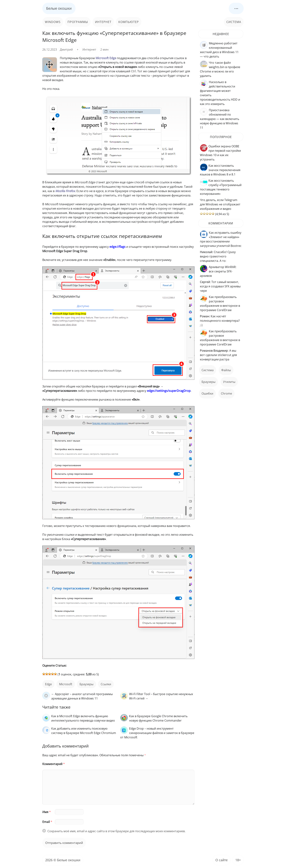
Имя (47, 812)
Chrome (226, 393)
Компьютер (129, 22)
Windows (53, 22)
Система (234, 22)
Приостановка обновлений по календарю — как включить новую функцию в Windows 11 (220, 119)
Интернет (103, 22)
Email (47, 822)
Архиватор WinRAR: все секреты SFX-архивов (218, 271)
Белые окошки (59, 8)
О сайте (222, 860)
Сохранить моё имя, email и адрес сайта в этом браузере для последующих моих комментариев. (116, 831)
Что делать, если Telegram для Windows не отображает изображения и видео (220, 204)
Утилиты (229, 382)
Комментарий (54, 764)
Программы (78, 22)
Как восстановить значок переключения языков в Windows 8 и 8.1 (220, 170)
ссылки (106, 684)
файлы (226, 370)
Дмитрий (66, 49)
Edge (48, 684)
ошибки (207, 393)
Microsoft (66, 684)
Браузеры (86, 684)
